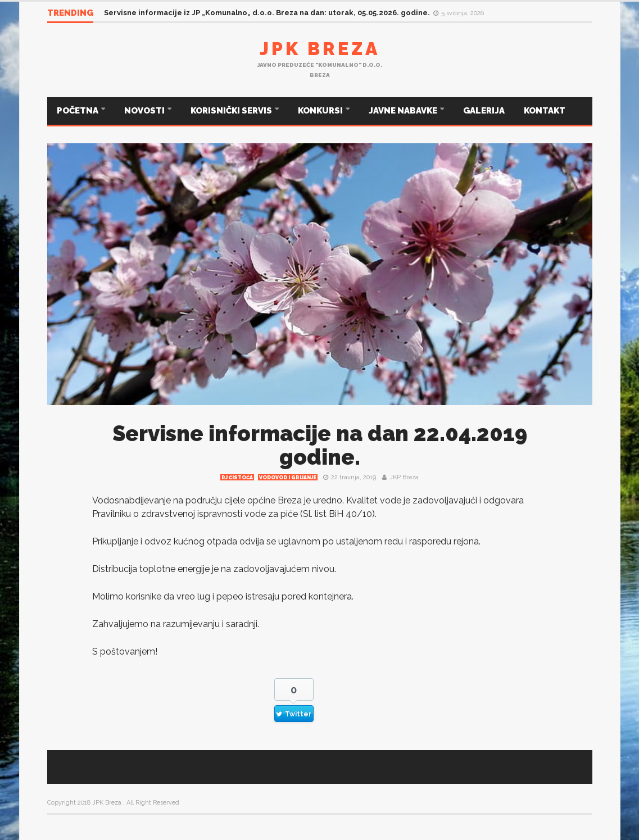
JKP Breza (404, 477)
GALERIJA (484, 111)
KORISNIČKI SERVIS (232, 111)
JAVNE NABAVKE (404, 111)
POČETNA (78, 111)
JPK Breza (320, 49)
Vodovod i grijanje (288, 478)
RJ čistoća (237, 478)
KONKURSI (321, 111)
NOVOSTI (145, 111)
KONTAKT (545, 111)
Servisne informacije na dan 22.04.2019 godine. (320, 445)
